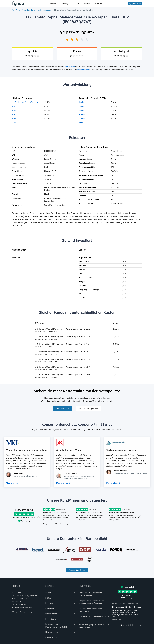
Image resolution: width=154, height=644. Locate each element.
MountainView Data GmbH (56, 627)
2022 (14, 118)
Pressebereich (51, 637)
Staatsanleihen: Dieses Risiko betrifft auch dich (91, 610)
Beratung (65, 4)
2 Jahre (82, 106)
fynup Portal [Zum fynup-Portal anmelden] (135, 4)
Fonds (18, 10)
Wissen (76, 4)
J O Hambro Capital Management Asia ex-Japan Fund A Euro (62, 344)
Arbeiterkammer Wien (69, 450)
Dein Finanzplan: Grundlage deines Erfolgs (93, 618)
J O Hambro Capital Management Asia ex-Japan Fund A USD (62, 359)
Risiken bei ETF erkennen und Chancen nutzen (91, 594)
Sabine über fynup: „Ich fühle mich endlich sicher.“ (92, 626)
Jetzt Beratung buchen (89, 409)
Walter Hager (18, 473)
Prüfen (87, 4)
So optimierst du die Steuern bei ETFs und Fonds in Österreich (92, 602)
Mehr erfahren (12, 483)
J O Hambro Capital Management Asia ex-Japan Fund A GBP (62, 352)
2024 (14, 110)
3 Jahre (82, 110)
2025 (14, 106)
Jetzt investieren (62, 408)
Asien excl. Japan (44, 10)
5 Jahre (82, 118)
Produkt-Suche (51, 614)
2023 (14, 114)
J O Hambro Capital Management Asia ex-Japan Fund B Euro (62, 329)
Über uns (53, 4)
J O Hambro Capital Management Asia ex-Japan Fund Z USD (62, 375)
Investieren (99, 4)
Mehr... (15, 122)
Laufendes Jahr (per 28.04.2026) (25, 102)
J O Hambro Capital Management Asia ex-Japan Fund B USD (62, 336)
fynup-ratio (70, 67)
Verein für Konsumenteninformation (26, 450)
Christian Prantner (70, 473)
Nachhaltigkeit (84, 70)
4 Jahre (82, 114)
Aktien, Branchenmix (29, 10)
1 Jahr (81, 102)
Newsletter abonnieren (55, 632)
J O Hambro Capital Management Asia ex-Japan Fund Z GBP (62, 367)
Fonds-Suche (51, 619)
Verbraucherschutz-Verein (121, 450)
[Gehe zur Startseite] (18, 4)
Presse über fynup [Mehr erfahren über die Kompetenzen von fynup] (77, 570)
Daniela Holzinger (120, 471)
